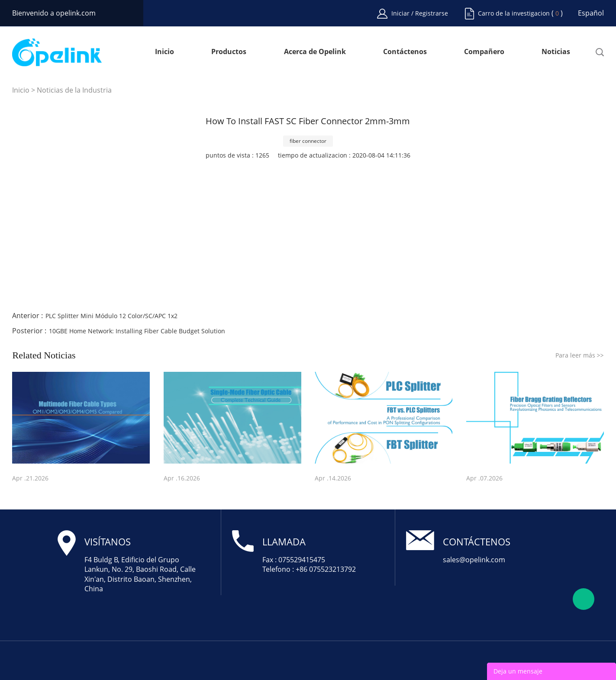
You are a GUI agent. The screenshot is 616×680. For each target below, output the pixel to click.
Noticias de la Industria (74, 90)
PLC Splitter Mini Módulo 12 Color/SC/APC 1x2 (111, 316)
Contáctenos (405, 52)
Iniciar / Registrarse (420, 13)
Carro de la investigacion (514, 13)
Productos (229, 52)
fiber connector (308, 141)
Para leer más (580, 355)
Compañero (484, 52)
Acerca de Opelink (315, 52)
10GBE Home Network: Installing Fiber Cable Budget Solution (137, 331)
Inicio (164, 52)
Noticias (556, 52)
